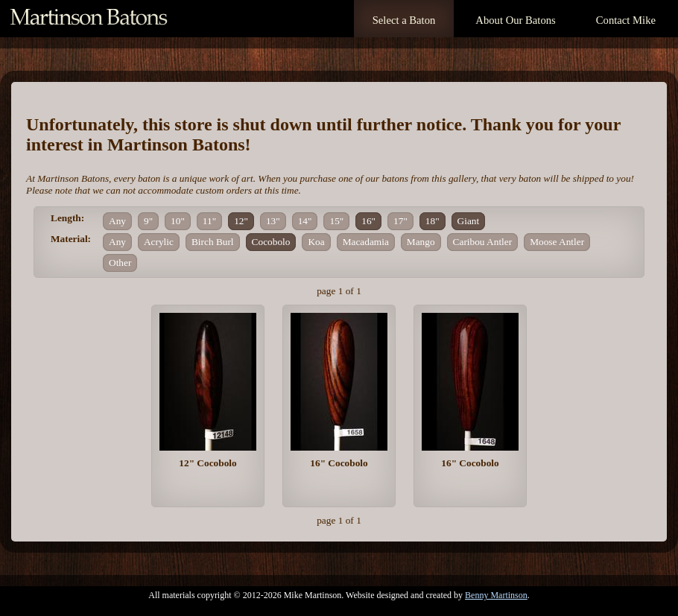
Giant (469, 221)
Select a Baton (404, 20)
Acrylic (159, 242)
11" (209, 221)
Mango (421, 242)
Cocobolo (271, 242)
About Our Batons (515, 20)
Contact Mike (626, 20)
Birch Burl (213, 242)
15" (336, 221)
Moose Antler (557, 242)
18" (433, 221)
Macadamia (366, 242)
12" (241, 221)
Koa (316, 242)
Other (120, 263)
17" (400, 221)
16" (368, 221)
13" (273, 221)
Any (117, 221)
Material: (71, 239)
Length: (67, 218)
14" (305, 221)
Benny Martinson (496, 595)
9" (148, 221)
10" (178, 221)
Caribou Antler (483, 242)
